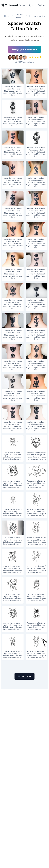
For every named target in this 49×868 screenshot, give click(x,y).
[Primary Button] (24, 676)
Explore (42, 5)
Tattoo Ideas (19, 16)
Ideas (22, 5)
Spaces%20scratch (37, 16)
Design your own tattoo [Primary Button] (25, 49)
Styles (31, 5)
